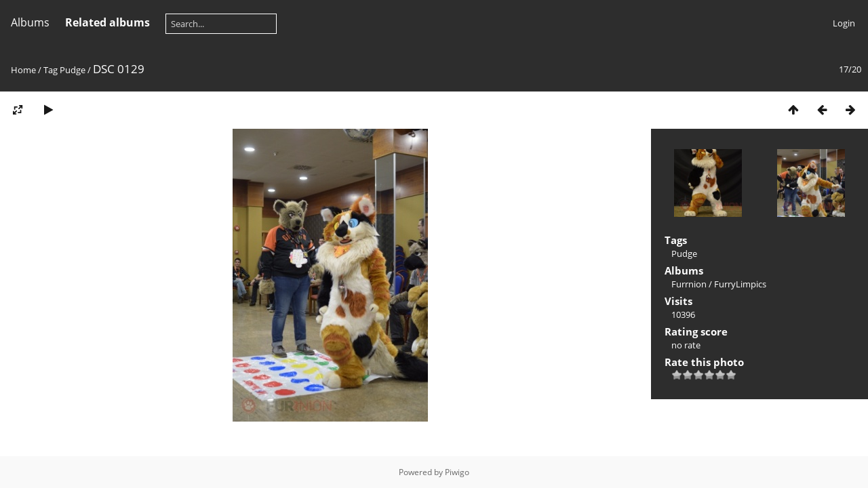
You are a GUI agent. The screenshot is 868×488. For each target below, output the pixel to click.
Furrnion (689, 284)
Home (23, 70)
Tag (51, 70)
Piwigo (457, 472)
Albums (30, 22)
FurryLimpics (740, 284)
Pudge (73, 70)
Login (844, 23)
